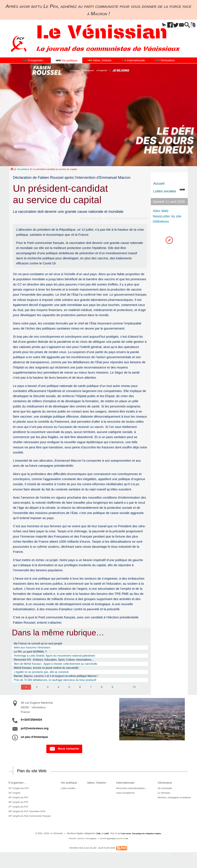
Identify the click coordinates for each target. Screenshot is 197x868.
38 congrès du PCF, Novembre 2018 (26, 813)
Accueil (159, 183)
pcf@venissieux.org (35, 729)
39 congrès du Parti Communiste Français (29, 817)
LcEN (101, 835)
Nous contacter (64, 750)
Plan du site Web (36, 772)
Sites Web (161, 211)
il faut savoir (123, 835)
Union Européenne (128, 794)
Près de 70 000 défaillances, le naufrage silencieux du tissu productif (55, 680)
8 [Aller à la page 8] (102, 687)
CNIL (93, 835)
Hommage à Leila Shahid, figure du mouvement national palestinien (54, 656)
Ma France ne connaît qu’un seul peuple (38, 643)
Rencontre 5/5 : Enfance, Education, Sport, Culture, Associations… (54, 660)
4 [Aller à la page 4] (58, 687)
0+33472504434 (31, 720)
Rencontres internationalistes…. (135, 790)
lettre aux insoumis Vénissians (32, 647)
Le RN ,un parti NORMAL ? (30, 652)
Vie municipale (166, 790)
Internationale (131, 784)
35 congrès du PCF (17, 799)
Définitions (161, 222)
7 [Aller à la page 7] (91, 687)
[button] (155, 25)
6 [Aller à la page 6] (80, 687)
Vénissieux (168, 784)
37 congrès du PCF (17, 808)
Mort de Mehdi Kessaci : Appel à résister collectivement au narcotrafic (56, 664)
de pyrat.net (91, 840)
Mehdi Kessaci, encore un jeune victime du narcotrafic (46, 668)
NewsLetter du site (168, 216)
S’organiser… (19, 784)
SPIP (129, 840)
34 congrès (13, 794)
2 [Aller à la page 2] (36, 687)
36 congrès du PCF (17, 803)
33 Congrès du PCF (18, 789)
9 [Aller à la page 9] (113, 687)
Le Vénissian (165, 794)
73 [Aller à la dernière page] (135, 687)
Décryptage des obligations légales (149, 835)
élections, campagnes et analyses (175, 799)
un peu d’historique (34, 737)
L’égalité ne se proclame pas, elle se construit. (42, 672)
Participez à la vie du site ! (177, 857)
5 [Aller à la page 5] (69, 687)
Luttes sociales (65, 790)
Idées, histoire (99, 784)
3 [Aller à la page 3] (47, 687)
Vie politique (23, 169)
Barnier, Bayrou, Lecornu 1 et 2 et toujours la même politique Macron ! (56, 676)
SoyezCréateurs (112, 840)
